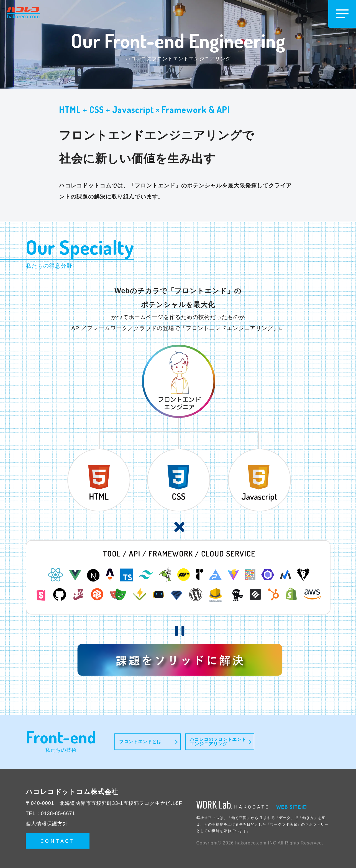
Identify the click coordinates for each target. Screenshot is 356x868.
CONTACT (57, 841)
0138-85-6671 (58, 813)
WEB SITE (291, 807)
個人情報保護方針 (47, 824)
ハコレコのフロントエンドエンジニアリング (218, 742)
